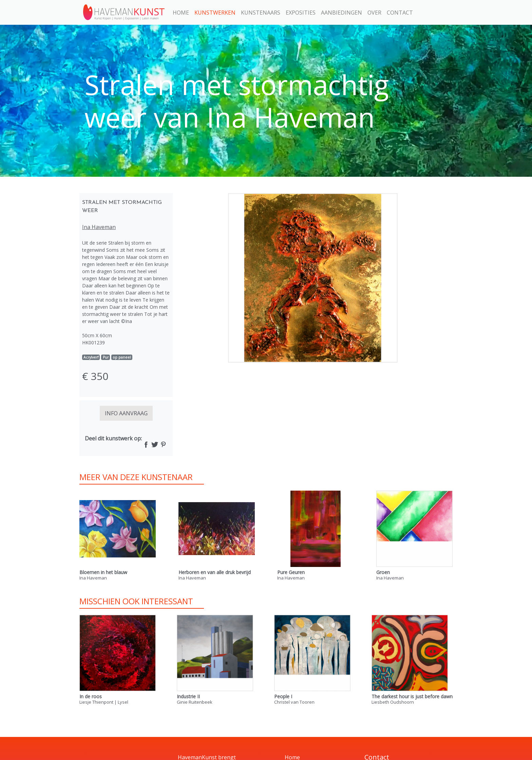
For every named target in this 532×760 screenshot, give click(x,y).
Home (181, 13)
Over (374, 13)
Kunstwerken (215, 13)
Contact (400, 13)
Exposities (301, 13)
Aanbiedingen (341, 13)
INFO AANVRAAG (126, 413)
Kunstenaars (261, 13)
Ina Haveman (99, 227)
